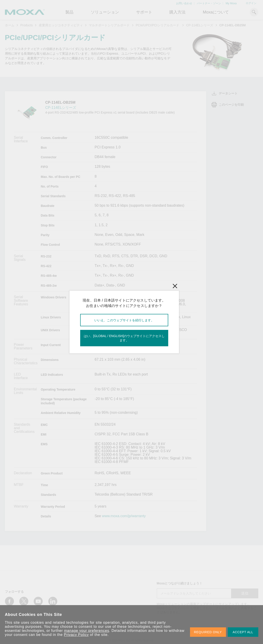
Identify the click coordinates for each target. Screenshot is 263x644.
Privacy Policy (76, 635)
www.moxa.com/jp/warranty (124, 516)
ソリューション (105, 12)
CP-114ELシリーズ (200, 25)
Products (26, 25)
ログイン (251, 3)
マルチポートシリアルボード (109, 25)
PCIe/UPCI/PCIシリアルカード (158, 25)
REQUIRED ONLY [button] (208, 632)
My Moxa (231, 3)
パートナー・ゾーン (209, 3)
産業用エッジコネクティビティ (61, 25)
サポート (144, 12)
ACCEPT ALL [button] (243, 632)
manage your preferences (87, 631)
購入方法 (177, 12)
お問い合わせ (184, 3)
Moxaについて (216, 12)
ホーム (10, 25)
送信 (245, 593)
